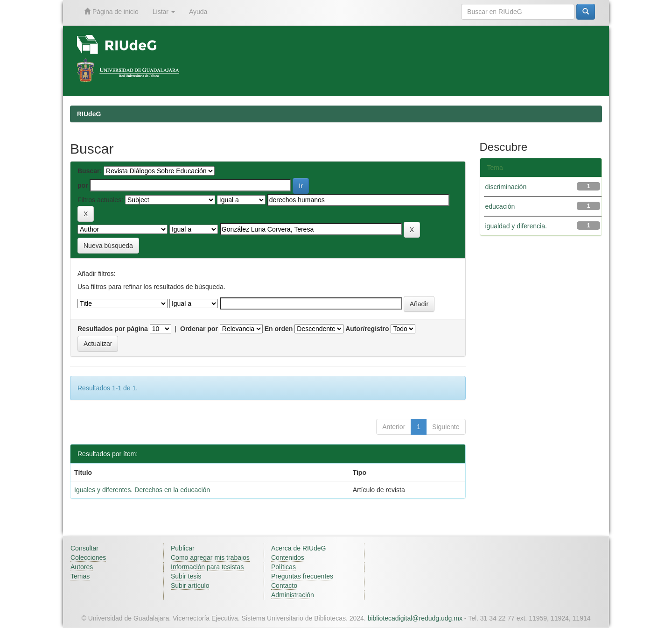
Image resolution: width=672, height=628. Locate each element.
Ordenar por (199, 329)
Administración (293, 595)
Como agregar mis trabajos (210, 557)
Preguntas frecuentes (302, 576)
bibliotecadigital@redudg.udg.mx (415, 618)
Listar (164, 12)
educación (500, 206)
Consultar (84, 548)
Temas (80, 576)
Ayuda (198, 12)
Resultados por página (113, 329)
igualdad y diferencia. (516, 226)
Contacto (284, 586)
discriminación (506, 187)
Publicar (183, 548)
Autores (82, 567)
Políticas (283, 567)
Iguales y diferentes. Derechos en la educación (142, 490)
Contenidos (288, 557)
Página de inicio (111, 11)
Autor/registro (367, 329)
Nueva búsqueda (108, 246)
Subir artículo (190, 586)
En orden (279, 329)
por (83, 185)
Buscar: (90, 171)
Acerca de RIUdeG (299, 548)
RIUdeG (89, 114)
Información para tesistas (207, 567)
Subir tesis (186, 576)
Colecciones (88, 557)
